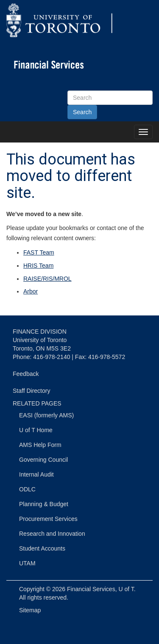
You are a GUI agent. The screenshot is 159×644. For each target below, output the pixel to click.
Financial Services (91, 589)
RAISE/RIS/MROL (47, 279)
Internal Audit (36, 474)
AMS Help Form (40, 445)
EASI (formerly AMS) (46, 415)
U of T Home (36, 430)
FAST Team (39, 252)
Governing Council (43, 460)
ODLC (27, 489)
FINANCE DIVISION (40, 332)
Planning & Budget (44, 504)
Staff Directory (31, 391)
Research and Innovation (52, 534)
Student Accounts (42, 548)
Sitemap (30, 610)
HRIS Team (38, 266)
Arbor (31, 291)
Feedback (26, 374)
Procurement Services (48, 519)
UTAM (27, 563)
